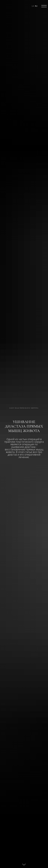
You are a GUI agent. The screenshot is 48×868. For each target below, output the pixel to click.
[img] (44, 6)
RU (36, 6)
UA (33, 6)
